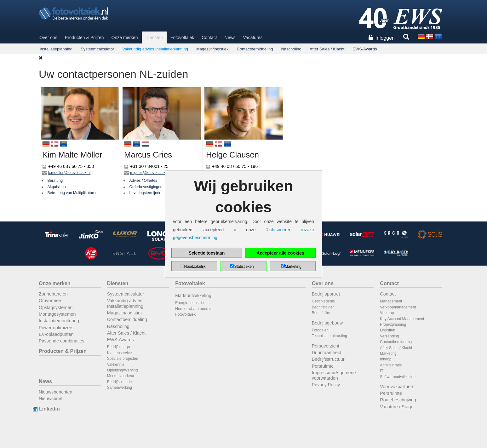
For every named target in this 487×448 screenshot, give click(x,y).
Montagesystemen (57, 314)
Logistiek (387, 330)
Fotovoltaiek (182, 37)
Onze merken (125, 37)
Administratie (391, 365)
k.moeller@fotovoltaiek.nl (69, 173)
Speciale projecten (123, 359)
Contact (209, 37)
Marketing (388, 353)
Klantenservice (120, 353)
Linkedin (49, 409)
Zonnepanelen (53, 294)
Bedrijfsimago (119, 347)
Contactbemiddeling (255, 49)
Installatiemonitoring (59, 321)
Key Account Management (402, 319)
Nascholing (291, 49)
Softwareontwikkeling (398, 377)
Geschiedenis (323, 301)
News (230, 37)
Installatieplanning (56, 49)
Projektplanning (393, 325)
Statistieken (244, 266)
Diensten (154, 37)
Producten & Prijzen (84, 37)
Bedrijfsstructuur (328, 359)
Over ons (48, 37)
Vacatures (253, 37)
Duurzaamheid (327, 353)
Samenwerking (120, 388)
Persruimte (323, 366)
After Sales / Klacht (327, 49)
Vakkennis (116, 365)
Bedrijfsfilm (321, 313)
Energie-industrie (189, 303)
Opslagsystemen (56, 307)
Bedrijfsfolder (323, 307)
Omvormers (51, 301)
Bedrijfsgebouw (327, 323)
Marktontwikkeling (193, 296)
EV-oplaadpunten (56, 334)
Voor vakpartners (397, 387)
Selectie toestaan (207, 253)
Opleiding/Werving (123, 370)
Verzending (389, 336)
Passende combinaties (62, 341)
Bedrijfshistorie (120, 382)
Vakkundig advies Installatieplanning (155, 49)
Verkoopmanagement (398, 307)
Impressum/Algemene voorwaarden (334, 375)
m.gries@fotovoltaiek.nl (150, 173)
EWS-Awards (365, 49)
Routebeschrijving (398, 400)
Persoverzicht (326, 346)
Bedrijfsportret (326, 294)
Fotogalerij (321, 330)
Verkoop (387, 313)
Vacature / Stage (397, 407)
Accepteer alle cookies (281, 253)
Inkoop (386, 359)
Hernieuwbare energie (194, 309)
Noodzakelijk (195, 266)
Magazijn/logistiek (212, 49)
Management (391, 301)
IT (382, 371)
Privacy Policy (326, 385)
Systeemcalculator (97, 49)
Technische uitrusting (329, 336)
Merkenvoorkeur (121, 376)
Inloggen (385, 38)
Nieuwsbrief (51, 399)
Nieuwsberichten (55, 392)
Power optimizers (56, 328)
